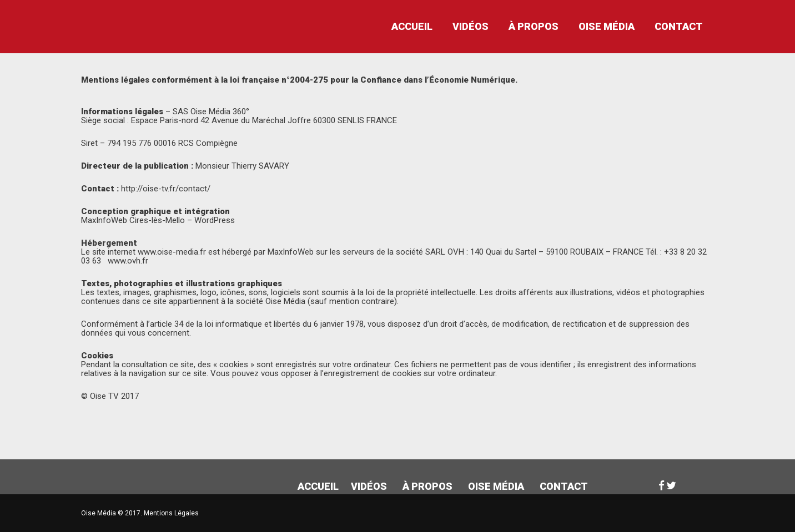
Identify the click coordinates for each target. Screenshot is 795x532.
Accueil (412, 26)
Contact (679, 26)
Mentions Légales (171, 513)
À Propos (534, 26)
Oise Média (607, 26)
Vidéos (471, 26)
